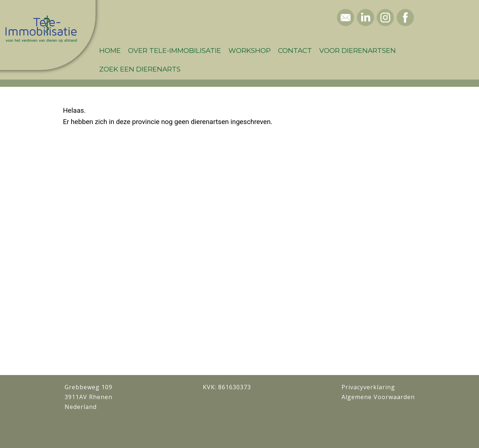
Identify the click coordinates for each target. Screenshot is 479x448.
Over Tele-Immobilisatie (175, 51)
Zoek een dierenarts (140, 69)
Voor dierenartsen (358, 51)
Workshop (250, 51)
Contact (295, 51)
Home (110, 51)
